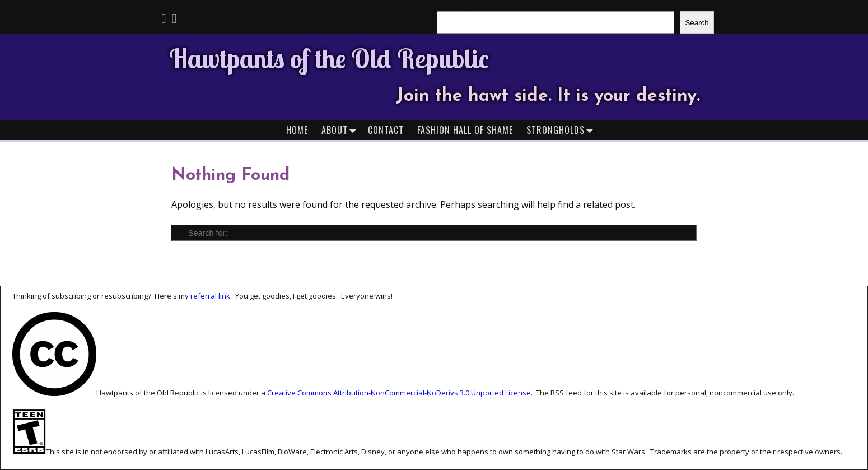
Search (697, 23)
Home (297, 130)
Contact (386, 130)
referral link (210, 296)
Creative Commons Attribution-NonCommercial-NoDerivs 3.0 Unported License (399, 393)
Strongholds (562, 130)
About (341, 130)
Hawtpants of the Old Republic (329, 58)
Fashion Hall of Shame (465, 130)
